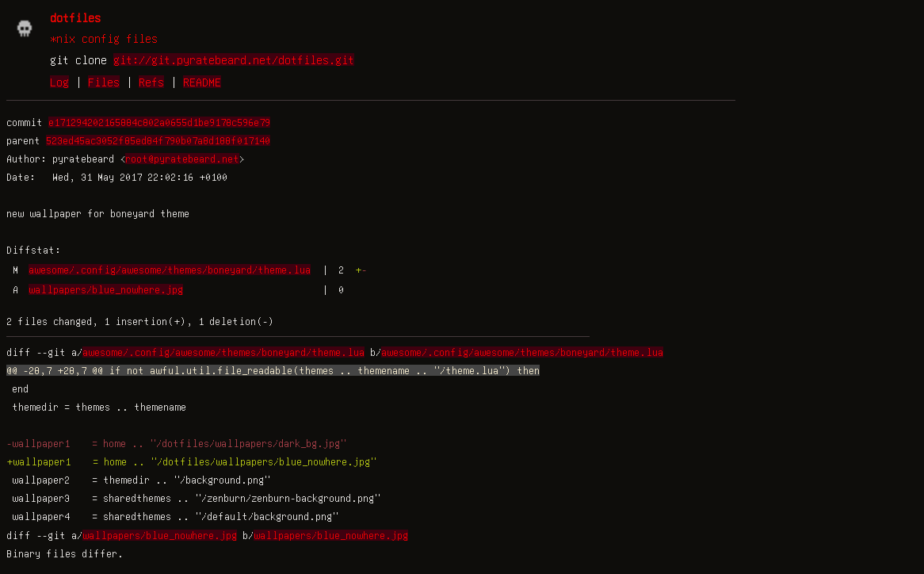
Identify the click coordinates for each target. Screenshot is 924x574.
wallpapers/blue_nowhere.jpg (106, 289)
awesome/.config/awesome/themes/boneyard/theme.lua (170, 270)
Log (59, 82)
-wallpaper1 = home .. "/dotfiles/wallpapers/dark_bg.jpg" (176, 443)
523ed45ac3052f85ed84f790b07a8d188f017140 (158, 140)
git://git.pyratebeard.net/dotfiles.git (234, 59)
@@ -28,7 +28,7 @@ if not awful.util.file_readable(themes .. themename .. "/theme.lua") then (273, 370)
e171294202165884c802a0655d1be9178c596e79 (159, 122)
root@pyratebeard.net (182, 159)
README (202, 82)
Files (104, 82)
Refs (151, 82)
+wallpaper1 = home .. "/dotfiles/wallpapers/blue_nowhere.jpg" (191, 461)
